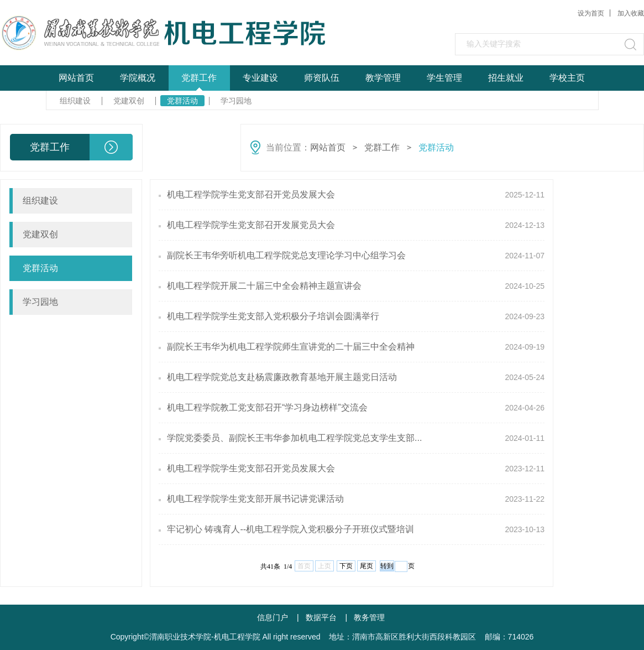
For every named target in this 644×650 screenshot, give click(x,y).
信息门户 (273, 617)
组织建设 (75, 101)
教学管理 (383, 78)
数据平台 (321, 617)
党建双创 (129, 101)
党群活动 (182, 101)
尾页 (366, 566)
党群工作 (199, 78)
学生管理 (444, 78)
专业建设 (260, 78)
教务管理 (369, 617)
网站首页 (76, 78)
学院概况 (138, 78)
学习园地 (236, 101)
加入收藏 (631, 13)
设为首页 (591, 13)
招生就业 (506, 78)
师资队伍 (322, 78)
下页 (346, 566)
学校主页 (567, 78)
